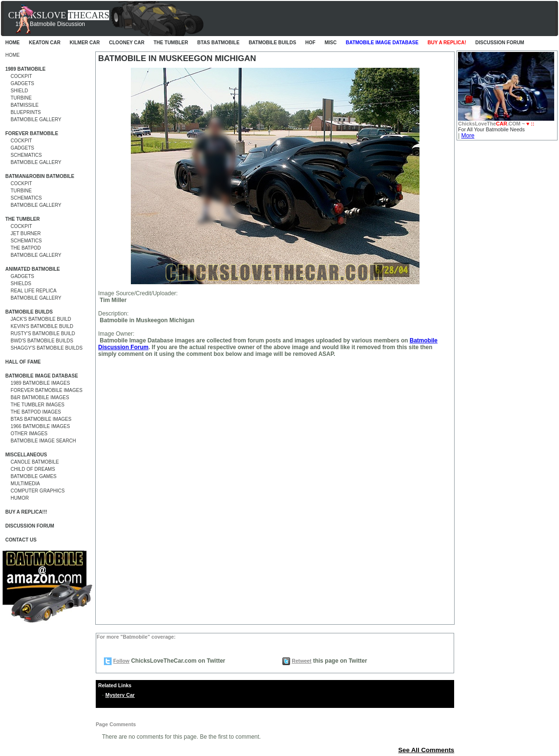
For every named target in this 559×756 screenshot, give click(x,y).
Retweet (301, 661)
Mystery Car (120, 695)
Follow (121, 661)
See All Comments (426, 750)
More (468, 136)
